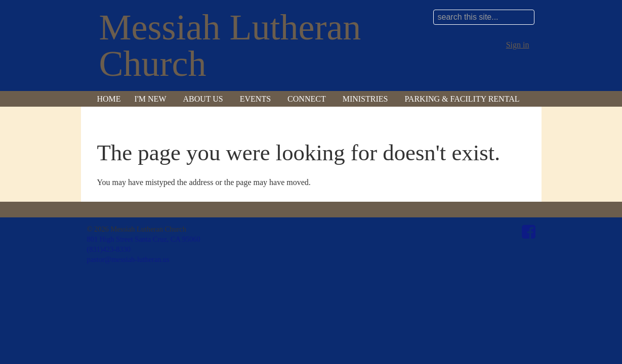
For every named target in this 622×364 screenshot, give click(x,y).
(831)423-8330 (109, 249)
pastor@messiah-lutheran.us (128, 259)
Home (109, 99)
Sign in (518, 45)
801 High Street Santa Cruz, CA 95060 (144, 239)
